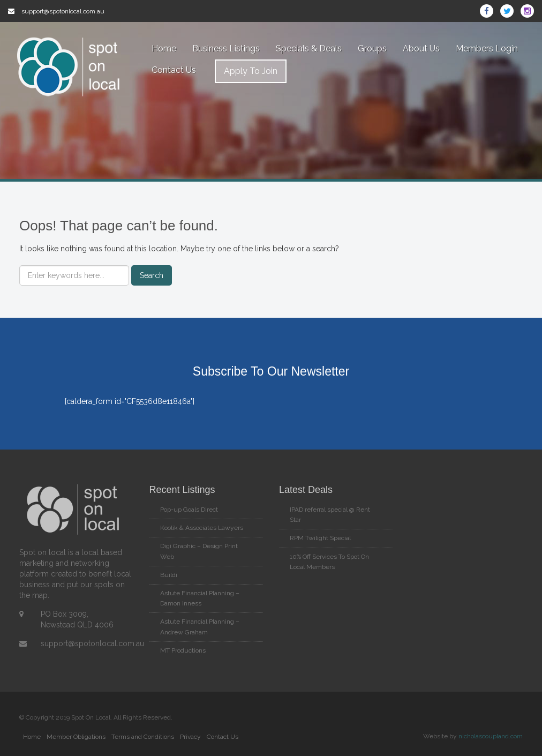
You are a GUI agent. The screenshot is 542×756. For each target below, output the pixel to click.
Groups (372, 48)
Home (164, 48)
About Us (421, 48)
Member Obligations (76, 737)
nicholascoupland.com (491, 736)
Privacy (190, 737)
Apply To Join (251, 71)
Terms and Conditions (143, 737)
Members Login (487, 48)
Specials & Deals (309, 48)
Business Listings (226, 48)
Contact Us (174, 70)
